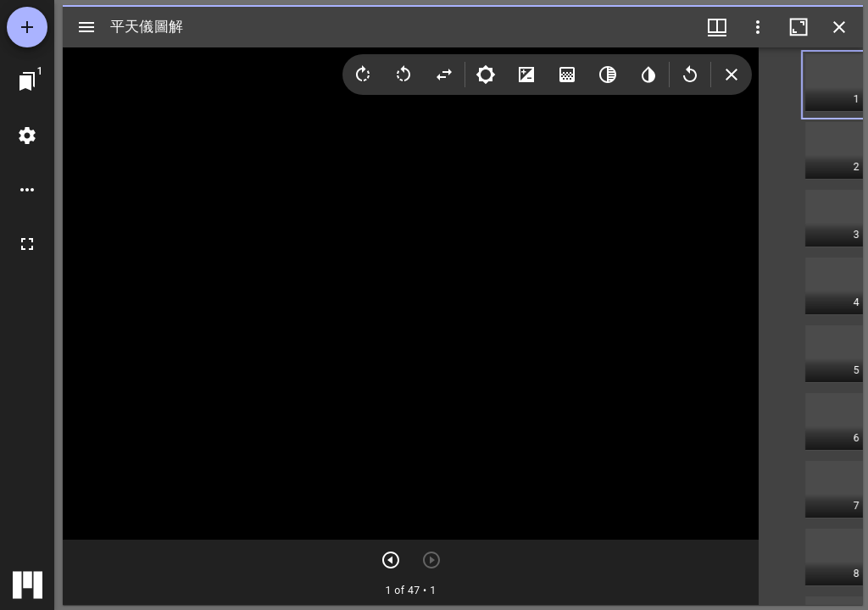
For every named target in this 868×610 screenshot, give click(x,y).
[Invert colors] (648, 75)
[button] (834, 85)
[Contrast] (526, 75)
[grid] (811, 326)
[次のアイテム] (391, 560)
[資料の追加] (27, 27)
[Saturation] (567, 75)
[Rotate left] (403, 75)
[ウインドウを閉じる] (839, 27)
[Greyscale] (608, 75)
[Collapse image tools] (732, 75)
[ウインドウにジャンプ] (27, 81)
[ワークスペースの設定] (27, 136)
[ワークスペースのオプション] (27, 190)
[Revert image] (690, 75)
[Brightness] (486, 75)
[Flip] (444, 75)
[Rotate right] (363, 75)
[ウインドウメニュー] (717, 27)
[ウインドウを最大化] (798, 27)
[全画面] (27, 244)
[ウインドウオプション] (758, 27)
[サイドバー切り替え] (86, 27)
